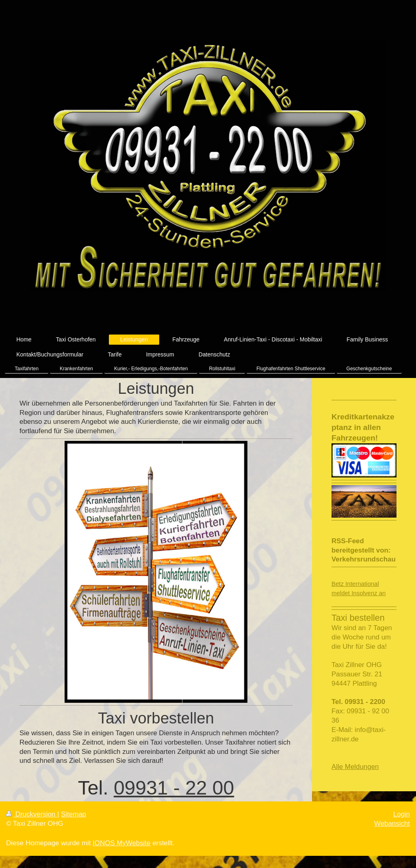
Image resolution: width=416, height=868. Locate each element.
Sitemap (74, 814)
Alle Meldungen (355, 767)
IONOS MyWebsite (121, 843)
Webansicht (392, 824)
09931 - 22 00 (174, 788)
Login (402, 814)
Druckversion (32, 814)
